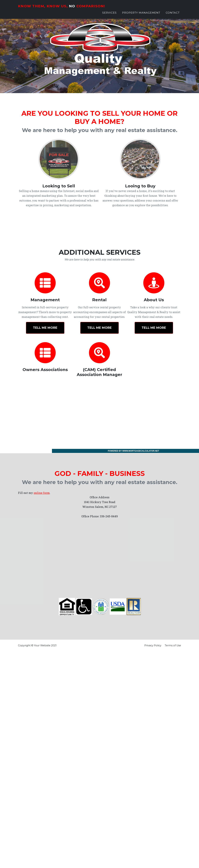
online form (42, 493)
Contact (173, 15)
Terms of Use (173, 645)
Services (110, 15)
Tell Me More (45, 328)
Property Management (141, 15)
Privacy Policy (153, 645)
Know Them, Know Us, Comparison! (69, 8)
